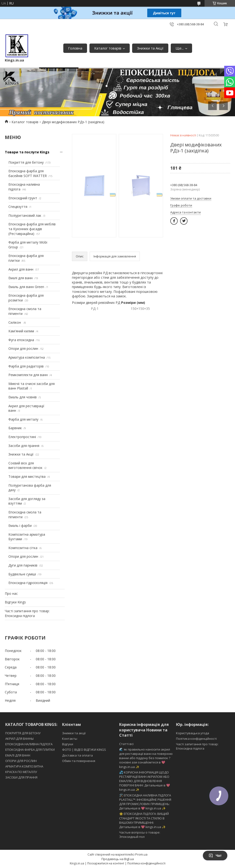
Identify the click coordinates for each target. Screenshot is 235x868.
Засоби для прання (24, 446)
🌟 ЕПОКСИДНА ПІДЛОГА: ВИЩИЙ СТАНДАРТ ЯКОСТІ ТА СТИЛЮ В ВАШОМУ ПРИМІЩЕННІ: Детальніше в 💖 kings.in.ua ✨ (144, 820)
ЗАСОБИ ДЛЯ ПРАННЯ (21, 777)
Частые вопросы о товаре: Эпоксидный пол (140, 835)
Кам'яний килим (21, 331)
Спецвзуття (18, 207)
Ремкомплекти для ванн (28, 375)
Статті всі (126, 744)
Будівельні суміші (22, 574)
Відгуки (68, 744)
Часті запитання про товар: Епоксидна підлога (27, 613)
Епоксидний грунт (23, 198)
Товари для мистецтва (27, 476)
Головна (75, 48)
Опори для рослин (23, 348)
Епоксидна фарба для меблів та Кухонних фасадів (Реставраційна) (32, 229)
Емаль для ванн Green (26, 287)
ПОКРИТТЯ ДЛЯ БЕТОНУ (23, 733)
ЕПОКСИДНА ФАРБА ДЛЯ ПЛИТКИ (30, 750)
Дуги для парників (23, 565)
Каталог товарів (108, 48)
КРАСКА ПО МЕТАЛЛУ (21, 772)
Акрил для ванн (21, 269)
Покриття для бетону (26, 162)
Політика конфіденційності (196, 739)
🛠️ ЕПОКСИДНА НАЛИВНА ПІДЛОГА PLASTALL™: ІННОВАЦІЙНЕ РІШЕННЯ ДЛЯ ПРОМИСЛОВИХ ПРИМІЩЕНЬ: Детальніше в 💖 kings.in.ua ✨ (145, 802)
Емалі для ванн (21, 278)
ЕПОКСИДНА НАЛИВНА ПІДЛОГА (29, 744)
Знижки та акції (74, 733)
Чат (215, 856)
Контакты (70, 739)
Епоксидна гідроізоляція (28, 583)
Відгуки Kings (15, 602)
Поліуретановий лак (25, 215)
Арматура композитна (27, 357)
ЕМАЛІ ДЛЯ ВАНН (18, 755)
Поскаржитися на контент (106, 863)
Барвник (15, 428)
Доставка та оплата (77, 755)
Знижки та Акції (150, 48)
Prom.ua (141, 854)
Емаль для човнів (23, 397)
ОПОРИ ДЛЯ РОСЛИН (21, 761)
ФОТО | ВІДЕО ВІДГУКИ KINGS (84, 750)
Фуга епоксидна (21, 340)
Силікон (15, 322)
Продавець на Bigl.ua (118, 859)
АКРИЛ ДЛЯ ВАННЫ (19, 739)
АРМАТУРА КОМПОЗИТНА (24, 766)
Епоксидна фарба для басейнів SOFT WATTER (28, 173)
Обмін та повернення (79, 761)
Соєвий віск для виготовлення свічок (25, 465)
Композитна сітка (23, 548)
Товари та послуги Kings (27, 152)
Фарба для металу (23, 419)
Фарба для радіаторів (26, 366)
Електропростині (22, 437)
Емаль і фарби (20, 526)
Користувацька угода (193, 733)
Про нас (11, 593)
